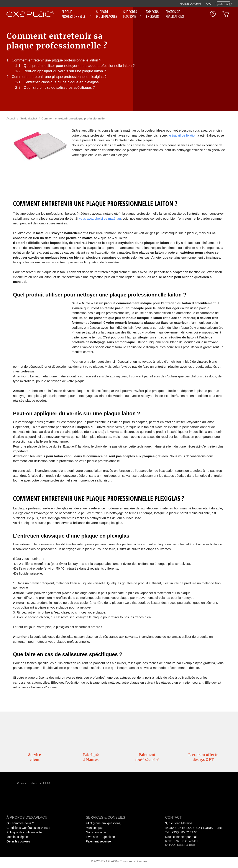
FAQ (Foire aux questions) (104, 823)
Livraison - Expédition (100, 837)
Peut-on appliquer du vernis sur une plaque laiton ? (65, 71)
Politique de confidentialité (24, 832)
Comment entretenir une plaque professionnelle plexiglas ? (59, 77)
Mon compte (94, 828)
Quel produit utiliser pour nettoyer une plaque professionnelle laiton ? (79, 66)
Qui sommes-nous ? (20, 823)
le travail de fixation (182, 135)
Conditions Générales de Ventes (28, 828)
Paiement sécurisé (98, 841)
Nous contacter (96, 832)
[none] (77, 14)
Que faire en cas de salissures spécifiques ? (59, 88)
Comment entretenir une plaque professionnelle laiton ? (56, 60)
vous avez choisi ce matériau (100, 218)
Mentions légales (18, 837)
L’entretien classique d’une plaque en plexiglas (61, 82)
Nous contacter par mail (181, 837)
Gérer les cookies (18, 841)
